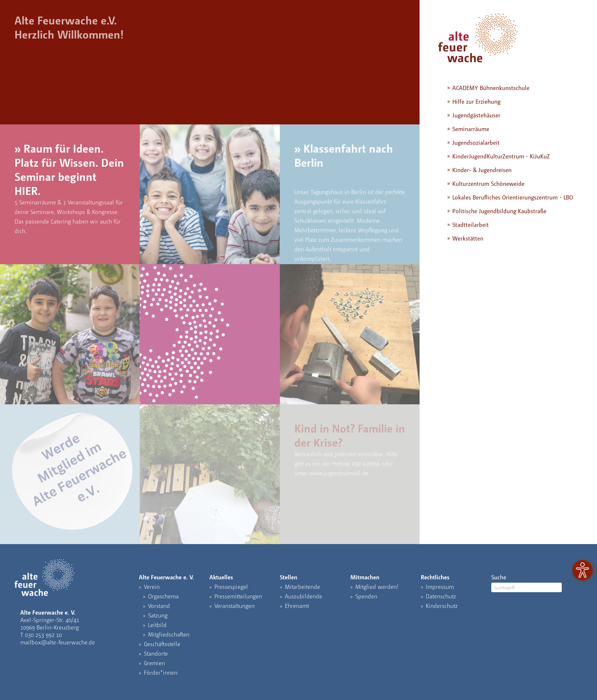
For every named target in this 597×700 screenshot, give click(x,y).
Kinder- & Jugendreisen (482, 170)
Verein (152, 586)
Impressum (440, 586)
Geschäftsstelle (162, 644)
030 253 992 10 (43, 634)
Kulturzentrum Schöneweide (488, 183)
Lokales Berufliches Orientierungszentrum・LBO (513, 197)
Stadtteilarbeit (471, 224)
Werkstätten (468, 238)
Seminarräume (471, 129)
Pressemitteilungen (238, 596)
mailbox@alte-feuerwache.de (58, 642)
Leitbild (157, 625)
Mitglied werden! (377, 586)
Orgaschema (163, 596)
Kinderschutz (442, 605)
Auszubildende (303, 596)
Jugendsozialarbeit (476, 142)
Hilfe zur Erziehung (476, 101)
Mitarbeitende (302, 586)
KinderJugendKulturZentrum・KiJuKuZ (501, 156)
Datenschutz (441, 596)
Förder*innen (161, 672)
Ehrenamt (297, 605)
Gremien (154, 663)
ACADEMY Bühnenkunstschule (491, 87)
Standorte (156, 653)
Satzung (158, 615)
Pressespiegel (231, 586)
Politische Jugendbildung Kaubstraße (499, 211)
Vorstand (159, 605)
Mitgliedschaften (169, 634)
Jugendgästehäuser (476, 115)
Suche (499, 577)
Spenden (366, 596)
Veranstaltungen (234, 605)
